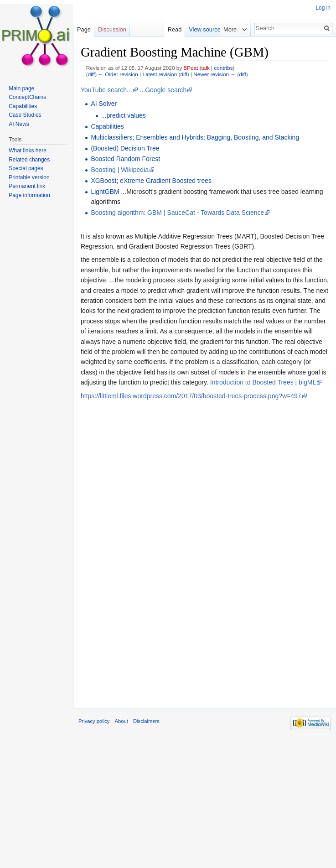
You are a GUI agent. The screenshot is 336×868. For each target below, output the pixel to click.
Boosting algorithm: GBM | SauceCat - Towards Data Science (177, 213)
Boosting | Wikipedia (120, 170)
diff (91, 74)
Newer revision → (215, 74)
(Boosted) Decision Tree (125, 148)
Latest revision (160, 74)
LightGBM (105, 192)
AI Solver (104, 104)
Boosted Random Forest (125, 159)
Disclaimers (146, 721)
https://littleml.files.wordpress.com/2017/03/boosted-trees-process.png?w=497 (191, 396)
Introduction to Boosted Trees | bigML (263, 382)
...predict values (124, 115)
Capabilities (107, 126)
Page (84, 29)
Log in (323, 8)
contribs (223, 68)
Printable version (29, 177)
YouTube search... (106, 90)
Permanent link (27, 186)
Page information (29, 195)
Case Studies (25, 115)
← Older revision (118, 74)
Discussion (112, 29)
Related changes (29, 160)
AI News (19, 124)
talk (206, 68)
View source (215, 29)
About (121, 721)
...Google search (163, 90)
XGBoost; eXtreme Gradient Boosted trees (151, 181)
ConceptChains (27, 97)
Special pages (26, 168)
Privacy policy (94, 721)
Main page (21, 88)
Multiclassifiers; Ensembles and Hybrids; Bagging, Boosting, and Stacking (195, 137)
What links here (28, 151)
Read (185, 29)
